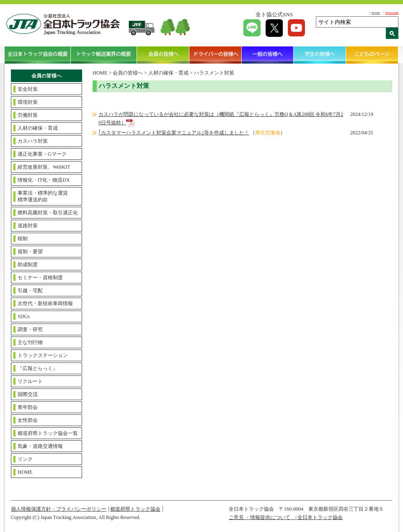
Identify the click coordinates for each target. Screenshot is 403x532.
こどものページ (372, 55)
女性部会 (28, 420)
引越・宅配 (30, 290)
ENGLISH (392, 13)
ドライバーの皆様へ (216, 55)
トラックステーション (43, 355)
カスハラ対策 (33, 141)
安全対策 (28, 89)
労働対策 (28, 115)
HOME (376, 13)
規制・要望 (30, 252)
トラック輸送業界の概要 (104, 55)
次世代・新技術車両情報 (45, 303)
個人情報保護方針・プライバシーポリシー (59, 509)
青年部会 (28, 407)
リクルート (30, 381)
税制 (23, 239)
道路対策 (28, 226)
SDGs (24, 316)
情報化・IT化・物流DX (44, 180)
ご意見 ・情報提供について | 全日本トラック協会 (286, 517)
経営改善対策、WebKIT (44, 167)
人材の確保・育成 (38, 128)
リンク (25, 459)
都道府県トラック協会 (135, 509)
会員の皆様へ (163, 55)
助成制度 (28, 265)
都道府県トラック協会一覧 (48, 433)
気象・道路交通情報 (40, 446)
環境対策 (28, 102)
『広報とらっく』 (38, 368)
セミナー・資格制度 (40, 278)
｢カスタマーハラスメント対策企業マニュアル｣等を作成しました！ (174, 133)
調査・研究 (30, 329)
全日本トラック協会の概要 (38, 55)
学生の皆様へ (320, 55)
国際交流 (28, 394)
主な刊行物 (30, 342)
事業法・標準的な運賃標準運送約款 (43, 196)
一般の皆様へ (268, 55)
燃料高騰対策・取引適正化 (48, 213)
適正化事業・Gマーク (42, 154)
